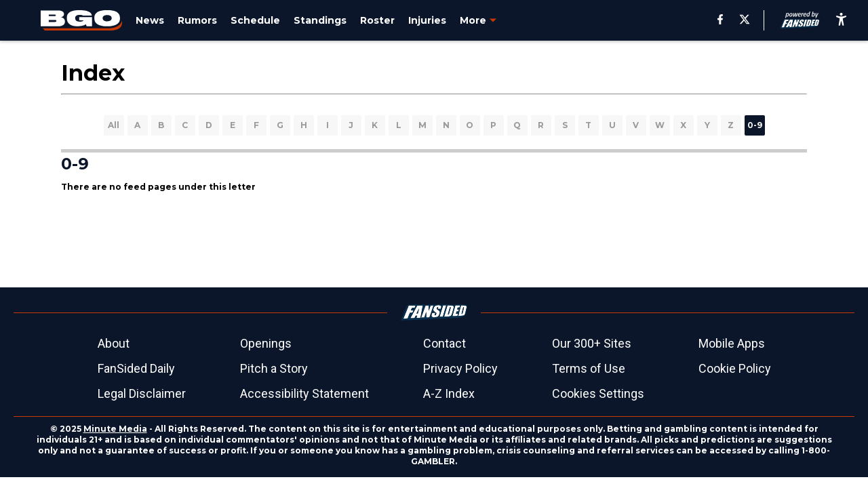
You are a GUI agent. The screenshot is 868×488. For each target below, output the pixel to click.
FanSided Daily (136, 368)
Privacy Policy (460, 368)
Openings (266, 343)
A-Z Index (449, 393)
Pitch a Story (274, 368)
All (114, 125)
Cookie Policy (735, 368)
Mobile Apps (732, 343)
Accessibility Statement (304, 393)
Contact (445, 343)
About (114, 343)
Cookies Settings (598, 393)
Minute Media (115, 429)
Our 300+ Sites (592, 343)
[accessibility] (841, 20)
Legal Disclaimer (142, 393)
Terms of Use (589, 368)
